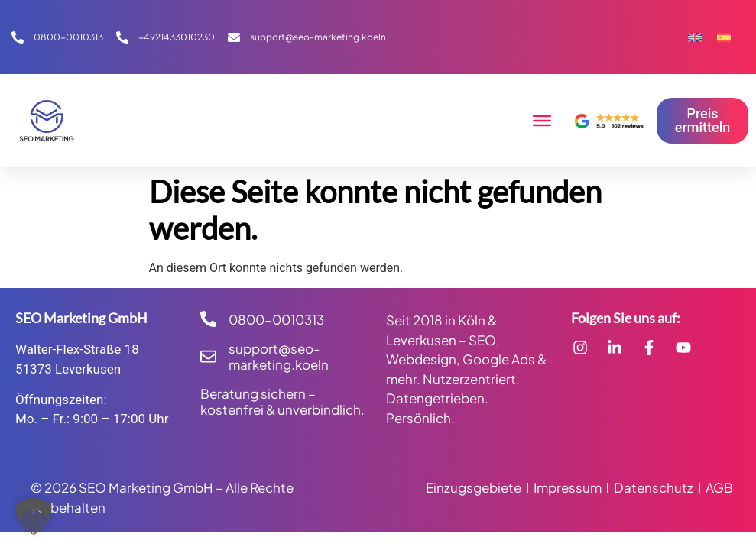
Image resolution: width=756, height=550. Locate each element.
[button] (34, 516)
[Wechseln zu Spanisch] (724, 37)
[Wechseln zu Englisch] (695, 37)
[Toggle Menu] (542, 121)
